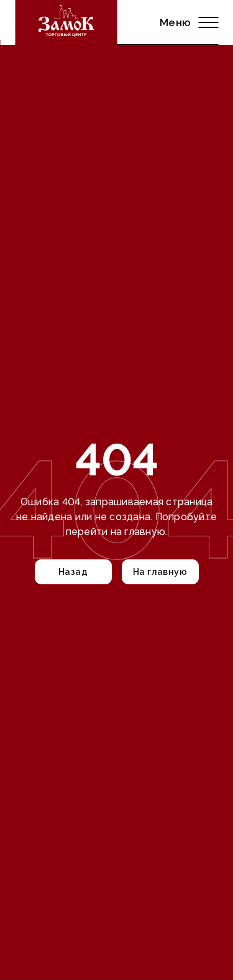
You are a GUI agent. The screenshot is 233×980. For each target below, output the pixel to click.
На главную (160, 572)
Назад (73, 572)
